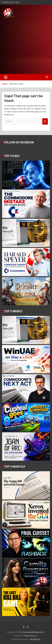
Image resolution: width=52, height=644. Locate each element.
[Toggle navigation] (6, 77)
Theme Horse (30, 636)
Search (45, 121)
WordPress (35, 639)
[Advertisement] (26, 47)
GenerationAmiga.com (33, 632)
